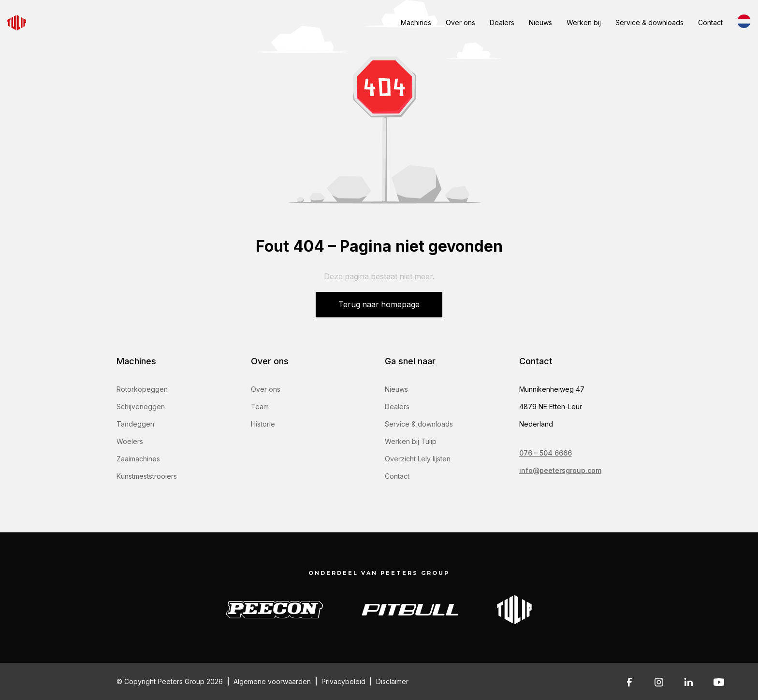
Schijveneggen (141, 407)
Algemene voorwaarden (272, 681)
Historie (263, 424)
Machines (416, 22)
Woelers (130, 441)
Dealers (502, 22)
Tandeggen (135, 424)
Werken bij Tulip (411, 441)
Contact (710, 22)
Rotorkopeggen (142, 389)
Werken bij (584, 22)
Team (260, 407)
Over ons (460, 22)
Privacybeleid (343, 681)
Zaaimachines (138, 459)
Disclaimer (392, 681)
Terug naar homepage (379, 305)
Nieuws (540, 22)
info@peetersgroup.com (560, 470)
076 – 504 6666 (546, 453)
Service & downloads (649, 22)
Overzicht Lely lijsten (418, 459)
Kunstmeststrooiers (147, 476)
